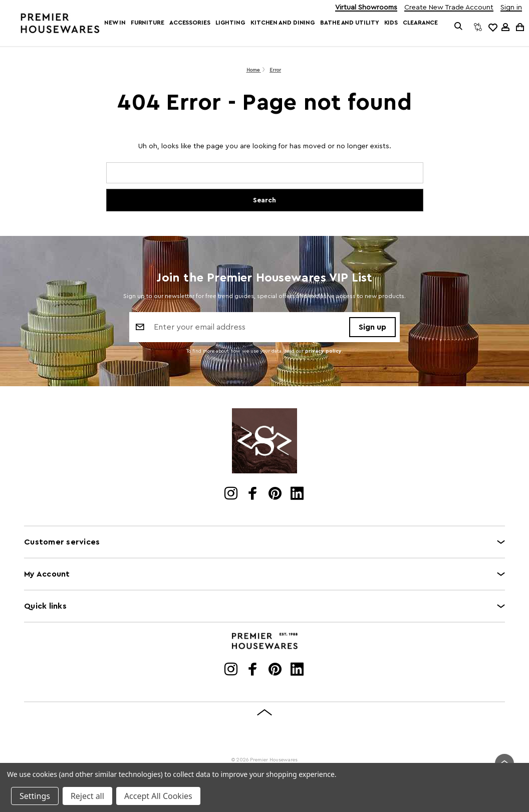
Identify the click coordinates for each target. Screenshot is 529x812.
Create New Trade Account (449, 8)
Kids (391, 23)
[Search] (459, 27)
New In (115, 23)
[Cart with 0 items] (519, 27)
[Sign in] (505, 27)
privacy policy (323, 353)
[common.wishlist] (492, 27)
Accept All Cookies (158, 796)
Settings (35, 796)
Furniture (148, 23)
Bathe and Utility (349, 23)
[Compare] (478, 27)
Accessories (190, 23)
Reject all (87, 796)
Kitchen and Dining (283, 23)
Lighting (230, 23)
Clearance (420, 23)
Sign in (511, 8)
